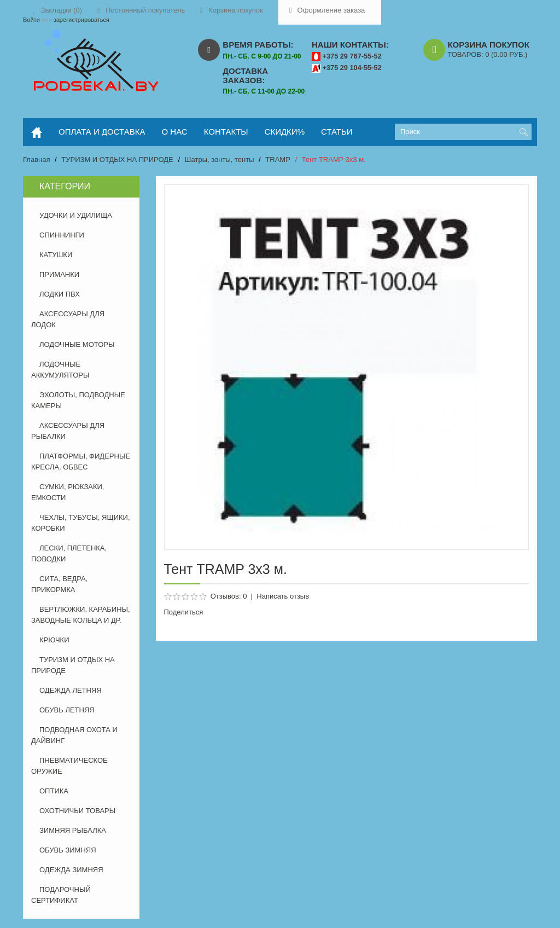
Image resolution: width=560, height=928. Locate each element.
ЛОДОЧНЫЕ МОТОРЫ (77, 344)
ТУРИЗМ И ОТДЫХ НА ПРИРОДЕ (117, 159)
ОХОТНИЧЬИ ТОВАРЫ (77, 811)
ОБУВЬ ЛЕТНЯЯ (67, 710)
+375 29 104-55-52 (352, 68)
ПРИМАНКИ (59, 274)
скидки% (285, 132)
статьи (337, 132)
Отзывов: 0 (229, 596)
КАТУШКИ (56, 255)
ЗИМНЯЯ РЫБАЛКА (73, 830)
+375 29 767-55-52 (352, 56)
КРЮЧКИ (54, 640)
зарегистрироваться (81, 20)
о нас (175, 132)
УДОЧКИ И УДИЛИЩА (76, 215)
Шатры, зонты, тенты (220, 159)
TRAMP (278, 159)
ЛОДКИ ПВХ (60, 294)
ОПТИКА (54, 791)
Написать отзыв (283, 596)
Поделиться (184, 612)
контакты (226, 132)
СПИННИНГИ (62, 235)
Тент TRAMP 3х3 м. (334, 159)
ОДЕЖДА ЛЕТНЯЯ (71, 690)
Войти (31, 20)
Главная (36, 159)
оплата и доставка (102, 132)
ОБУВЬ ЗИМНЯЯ (68, 850)
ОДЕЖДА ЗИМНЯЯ (71, 870)
